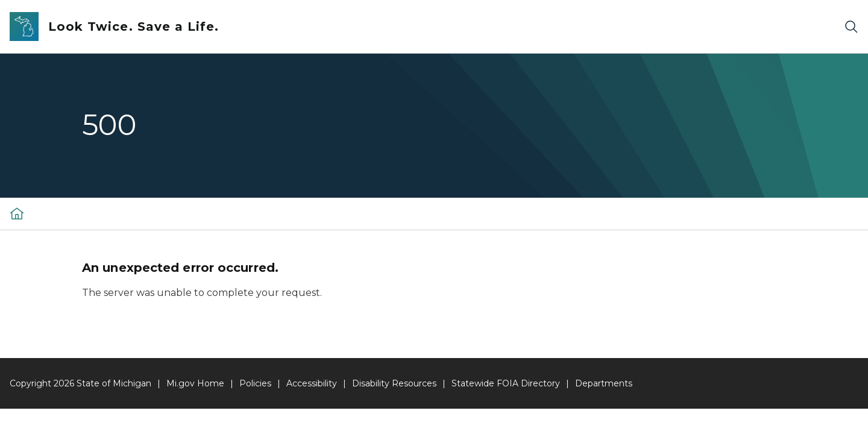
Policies (255, 383)
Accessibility (312, 383)
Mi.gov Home (195, 383)
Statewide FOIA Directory (506, 383)
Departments (604, 383)
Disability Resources (394, 383)
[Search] (851, 27)
